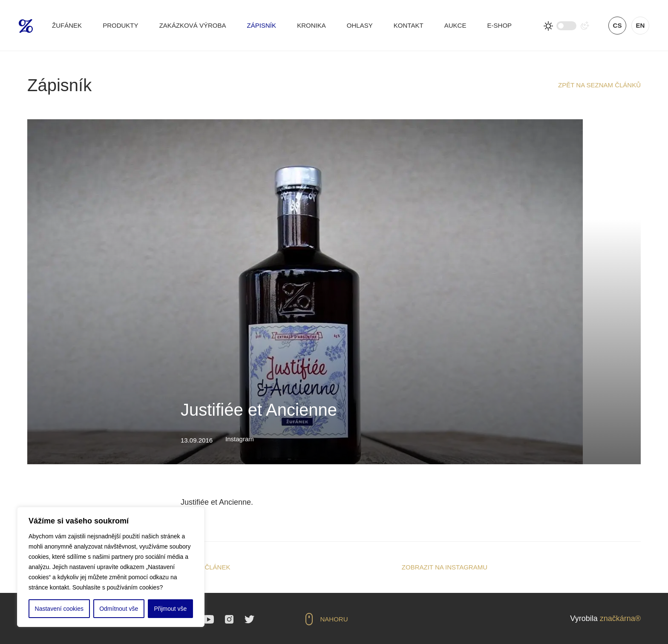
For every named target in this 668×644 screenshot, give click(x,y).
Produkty (120, 25)
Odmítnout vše (119, 609)
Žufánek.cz (26, 26)
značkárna (618, 618)
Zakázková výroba (193, 25)
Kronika (311, 25)
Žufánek (67, 25)
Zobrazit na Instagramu (445, 567)
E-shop (500, 25)
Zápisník (262, 25)
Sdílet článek (205, 567)
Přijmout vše (170, 609)
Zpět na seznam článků (599, 85)
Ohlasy (360, 25)
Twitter (249, 619)
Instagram (229, 619)
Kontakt (409, 25)
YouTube (208, 619)
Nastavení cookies (59, 609)
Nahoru (334, 619)
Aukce (455, 25)
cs (618, 25)
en (641, 25)
